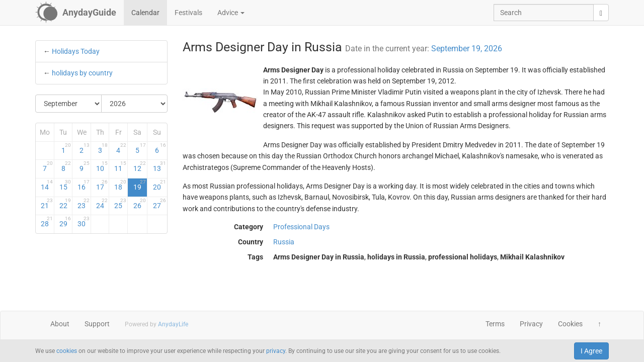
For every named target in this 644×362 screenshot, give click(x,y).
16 (84, 185)
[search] (601, 13)
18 (120, 185)
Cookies (570, 324)
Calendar (145, 13)
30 (84, 222)
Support (97, 324)
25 (120, 204)
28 (47, 222)
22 (65, 204)
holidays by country (82, 73)
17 (102, 185)
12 (140, 166)
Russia (284, 242)
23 (84, 204)
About (60, 324)
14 (47, 185)
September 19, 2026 (467, 49)
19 (140, 185)
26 (140, 204)
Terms (495, 324)
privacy (276, 351)
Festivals (188, 13)
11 (120, 166)
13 (159, 166)
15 (65, 185)
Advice (231, 13)
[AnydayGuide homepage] (76, 13)
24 (102, 204)
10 (102, 166)
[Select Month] (69, 104)
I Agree (591, 351)
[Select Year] (134, 104)
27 (159, 204)
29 (65, 222)
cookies (67, 351)
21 (47, 204)
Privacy (531, 324)
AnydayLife (173, 324)
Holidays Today (76, 51)
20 (159, 185)
